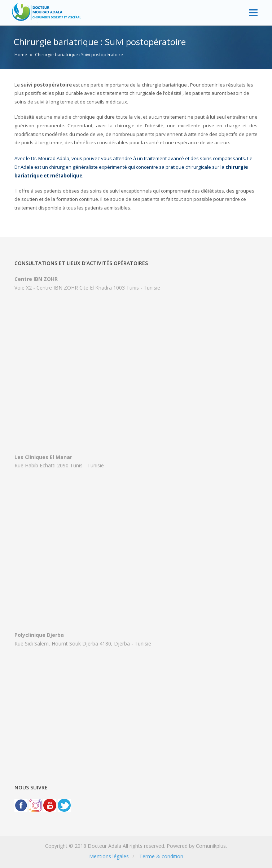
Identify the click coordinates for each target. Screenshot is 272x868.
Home (21, 55)
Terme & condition (161, 856)
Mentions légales (109, 856)
